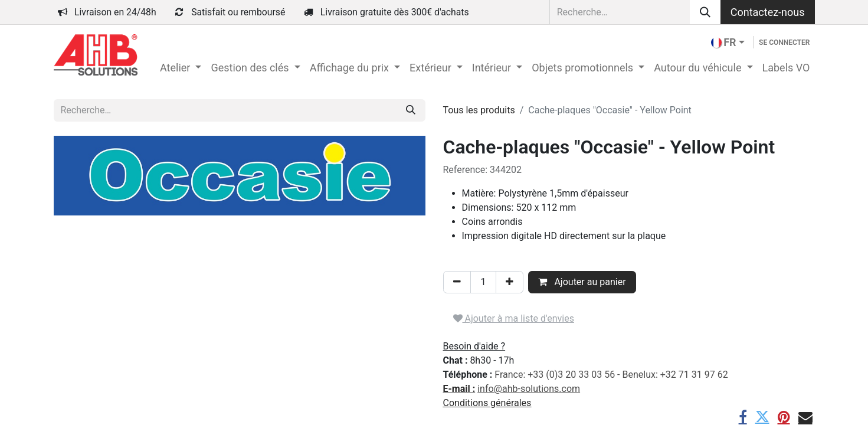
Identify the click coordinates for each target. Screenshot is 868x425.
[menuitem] (181, 68)
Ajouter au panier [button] (582, 282)
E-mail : (459, 389)
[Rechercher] (705, 12)
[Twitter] (762, 417)
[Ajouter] (510, 282)
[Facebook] (743, 417)
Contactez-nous (768, 12)
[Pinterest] (784, 417)
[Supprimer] (457, 282)
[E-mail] (805, 417)
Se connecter (784, 42)
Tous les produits (479, 110)
